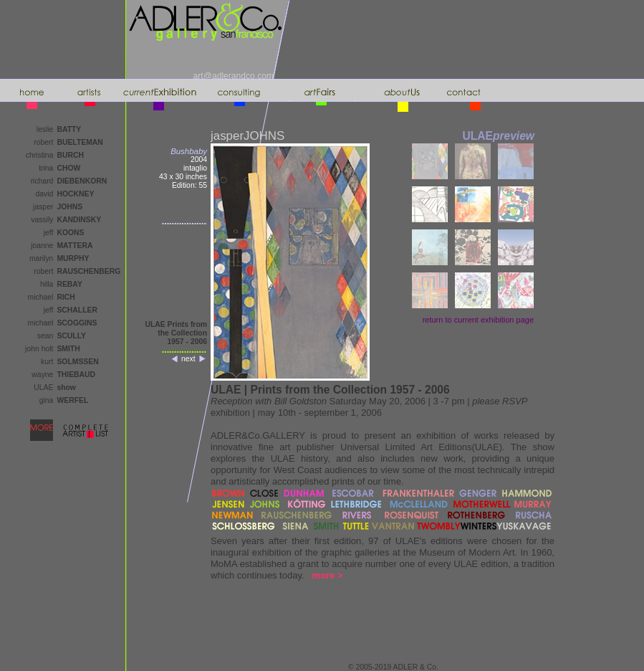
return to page (478, 320)
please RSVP (500, 401)
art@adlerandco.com (234, 76)
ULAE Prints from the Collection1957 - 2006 (176, 333)
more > (327, 575)
